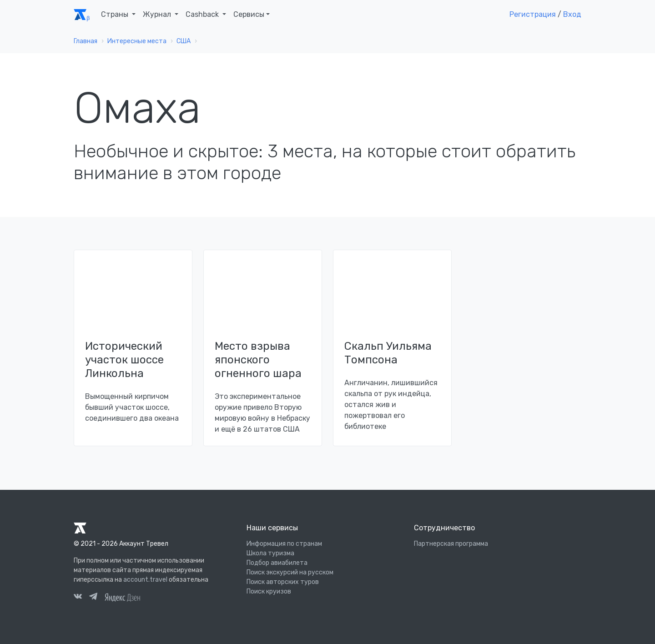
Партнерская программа (451, 544)
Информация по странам (284, 544)
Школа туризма (270, 553)
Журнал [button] (158, 14)
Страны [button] (116, 14)
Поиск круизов (269, 591)
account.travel (145, 580)
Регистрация (533, 14)
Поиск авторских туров (283, 582)
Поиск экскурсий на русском (290, 572)
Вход (572, 14)
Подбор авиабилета (277, 563)
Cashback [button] (203, 14)
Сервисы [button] (249, 14)
